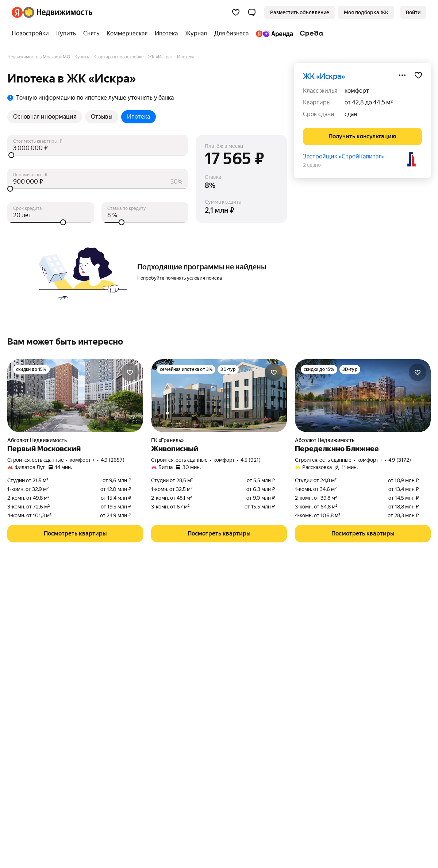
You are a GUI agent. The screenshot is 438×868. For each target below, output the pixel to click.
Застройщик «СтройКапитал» (344, 156)
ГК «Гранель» (167, 440)
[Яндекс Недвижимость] (58, 12)
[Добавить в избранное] (418, 75)
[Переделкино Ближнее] (363, 396)
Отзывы (102, 117)
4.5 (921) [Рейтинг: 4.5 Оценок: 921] (251, 460)
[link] (413, 12)
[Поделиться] (402, 75)
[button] (252, 12)
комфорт (357, 91)
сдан (351, 114)
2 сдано (312, 165)
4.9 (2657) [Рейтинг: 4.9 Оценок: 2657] (113, 460)
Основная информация (45, 117)
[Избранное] (236, 12)
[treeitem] (32, 34)
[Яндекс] (17, 12)
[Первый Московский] (75, 396)
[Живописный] (219, 396)
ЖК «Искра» (324, 76)
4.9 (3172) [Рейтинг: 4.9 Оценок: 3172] (400, 460)
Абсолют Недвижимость (37, 440)
